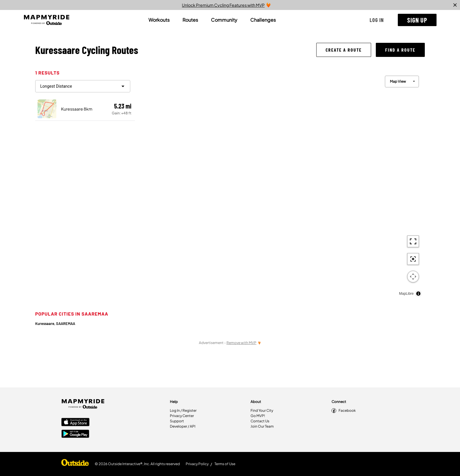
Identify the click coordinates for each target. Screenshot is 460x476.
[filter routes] (83, 86)
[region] (280, 185)
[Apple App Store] (75, 423)
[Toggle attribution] (418, 294)
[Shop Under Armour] (75, 464)
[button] (377, 20)
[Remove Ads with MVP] (244, 343)
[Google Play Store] (75, 434)
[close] (455, 5)
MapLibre (406, 294)
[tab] (159, 20)
